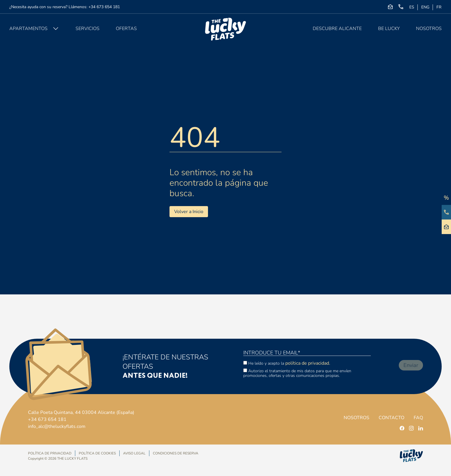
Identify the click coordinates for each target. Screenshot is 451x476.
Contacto (391, 418)
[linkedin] (421, 428)
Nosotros (429, 29)
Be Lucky (389, 29)
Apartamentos (28, 29)
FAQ (418, 418)
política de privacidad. (308, 363)
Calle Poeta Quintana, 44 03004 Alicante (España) (81, 412)
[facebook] (402, 428)
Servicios (88, 29)
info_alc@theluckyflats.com (57, 426)
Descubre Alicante (337, 29)
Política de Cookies (97, 454)
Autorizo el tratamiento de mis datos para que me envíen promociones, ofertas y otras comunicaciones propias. (297, 373)
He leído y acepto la (287, 363)
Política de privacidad (50, 454)
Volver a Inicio (189, 212)
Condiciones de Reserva (176, 453)
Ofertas (126, 29)
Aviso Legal (134, 454)
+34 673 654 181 (104, 7)
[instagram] (411, 428)
